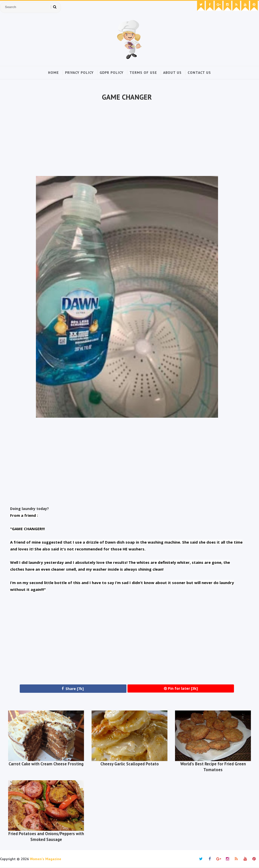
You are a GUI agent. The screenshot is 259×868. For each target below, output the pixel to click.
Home (53, 73)
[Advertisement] (127, 139)
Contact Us (199, 73)
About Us (172, 73)
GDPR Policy (112, 73)
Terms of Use (143, 73)
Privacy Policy (79, 73)
